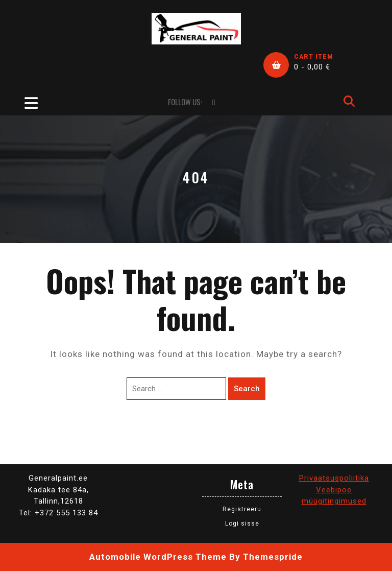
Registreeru (242, 509)
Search (247, 389)
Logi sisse (242, 524)
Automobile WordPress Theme (158, 557)
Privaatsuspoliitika (334, 478)
